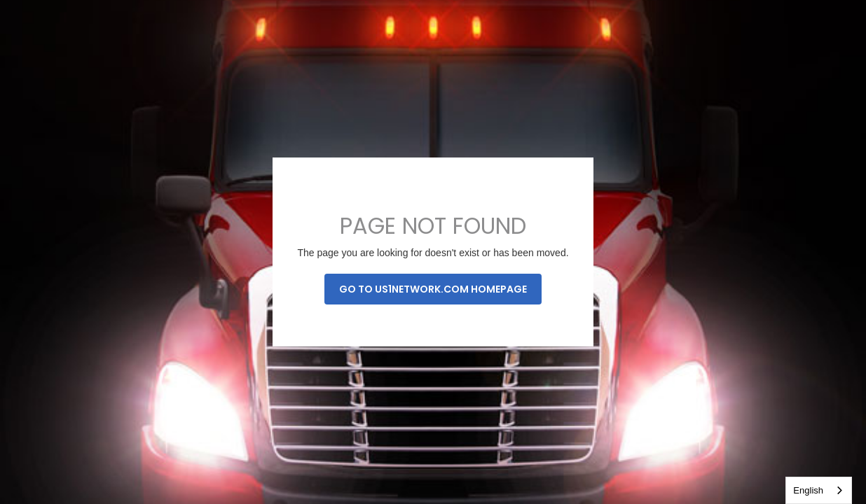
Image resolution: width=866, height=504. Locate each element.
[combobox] (819, 490)
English (808, 490)
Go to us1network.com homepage (433, 289)
